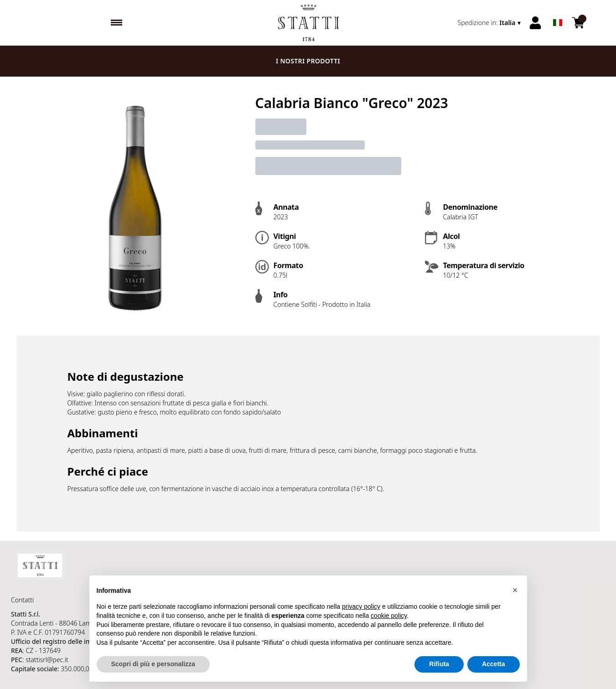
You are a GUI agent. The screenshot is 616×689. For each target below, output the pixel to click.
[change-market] (490, 23)
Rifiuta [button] (439, 664)
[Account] (535, 23)
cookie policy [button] (389, 616)
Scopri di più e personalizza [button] (153, 664)
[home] (308, 23)
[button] (515, 590)
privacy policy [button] (361, 607)
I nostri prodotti (308, 61)
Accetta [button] (494, 664)
